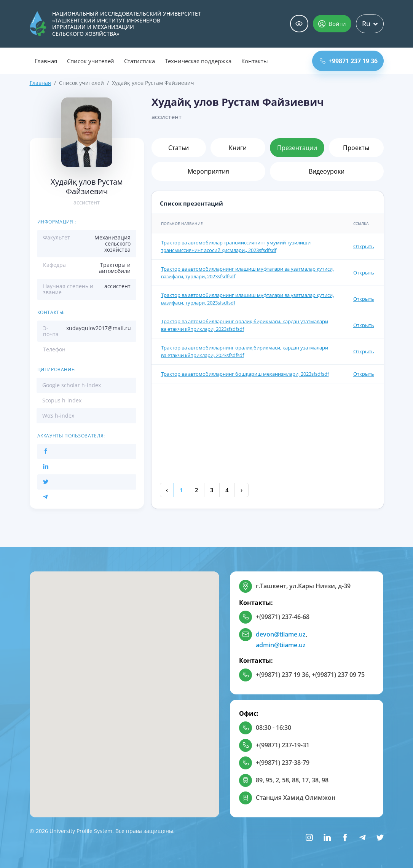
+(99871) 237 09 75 (338, 675)
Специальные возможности (299, 24)
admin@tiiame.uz (281, 645)
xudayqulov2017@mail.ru (99, 328)
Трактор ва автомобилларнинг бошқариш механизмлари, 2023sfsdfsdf (245, 374)
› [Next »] (242, 490)
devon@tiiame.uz (281, 634)
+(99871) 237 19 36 (282, 675)
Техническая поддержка (198, 61)
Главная (46, 61)
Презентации (297, 148)
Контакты (255, 61)
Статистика (140, 61)
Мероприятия (208, 171)
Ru (370, 24)
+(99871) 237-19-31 (283, 745)
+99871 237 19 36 (349, 61)
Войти (332, 24)
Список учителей (91, 61)
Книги (238, 148)
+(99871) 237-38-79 (283, 763)
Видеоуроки (327, 171)
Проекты (356, 148)
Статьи (179, 148)
